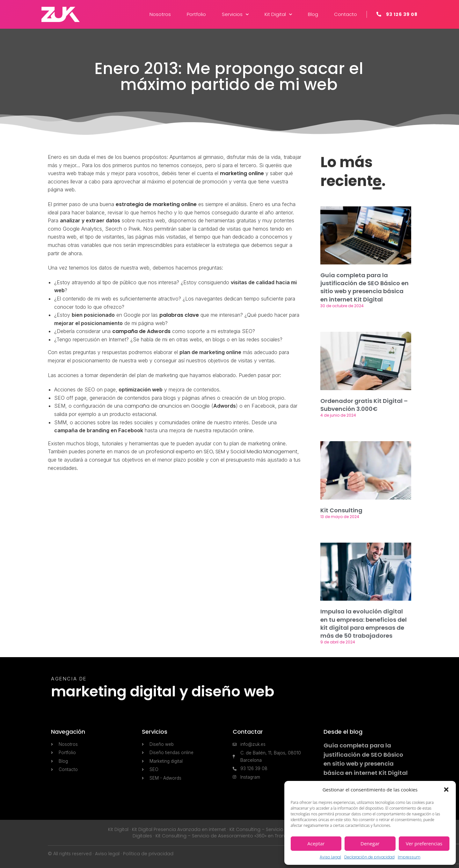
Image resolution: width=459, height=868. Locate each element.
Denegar (370, 843)
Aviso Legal (330, 857)
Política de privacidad (148, 854)
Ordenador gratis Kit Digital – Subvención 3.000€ (364, 405)
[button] (446, 790)
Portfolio (196, 14)
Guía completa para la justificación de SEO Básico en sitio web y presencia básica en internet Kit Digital (364, 287)
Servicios (235, 15)
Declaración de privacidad (369, 857)
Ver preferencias (424, 843)
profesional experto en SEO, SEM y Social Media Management (222, 452)
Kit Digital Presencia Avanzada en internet (179, 829)
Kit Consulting (341, 510)
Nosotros (160, 14)
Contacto (346, 14)
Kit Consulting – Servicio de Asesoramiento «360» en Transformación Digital (241, 836)
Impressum (409, 857)
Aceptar (316, 843)
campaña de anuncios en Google (167, 406)
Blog (313, 14)
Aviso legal (107, 854)
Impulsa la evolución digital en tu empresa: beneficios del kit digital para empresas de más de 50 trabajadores (364, 623)
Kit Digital (278, 15)
